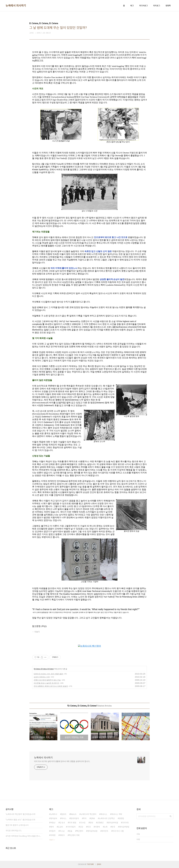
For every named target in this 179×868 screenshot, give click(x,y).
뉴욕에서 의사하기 (16, 6)
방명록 (168, 6)
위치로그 (157, 6)
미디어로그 (143, 6)
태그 (132, 6)
